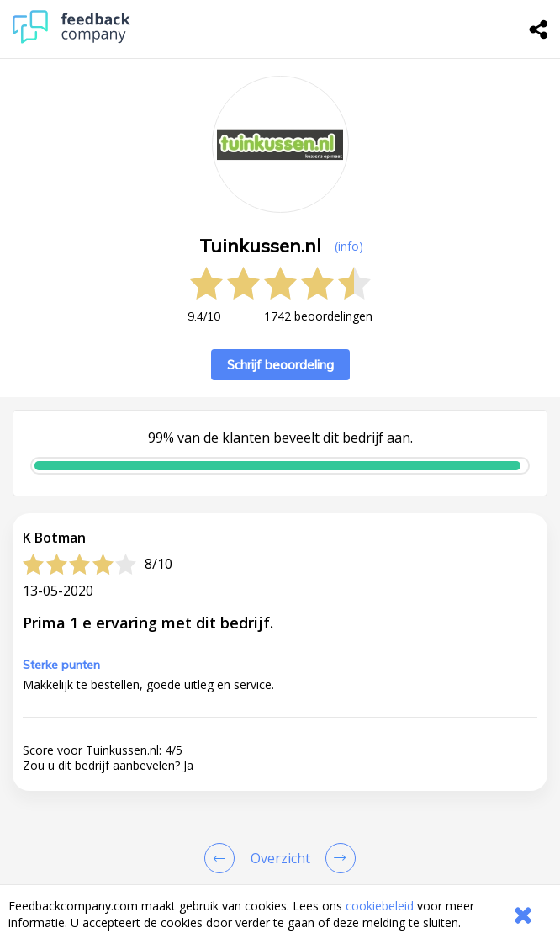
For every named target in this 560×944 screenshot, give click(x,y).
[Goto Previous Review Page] (223, 858)
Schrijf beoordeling (280, 365)
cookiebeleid (380, 906)
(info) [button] (349, 246)
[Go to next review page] (337, 858)
